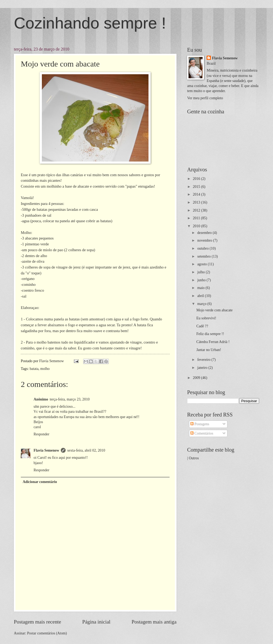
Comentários (202, 433)
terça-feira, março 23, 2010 (70, 399)
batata (34, 369)
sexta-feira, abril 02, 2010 (86, 450)
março (202, 304)
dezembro (205, 233)
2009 (197, 378)
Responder (41, 434)
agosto (202, 264)
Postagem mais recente (37, 622)
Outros (194, 458)
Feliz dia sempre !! (210, 334)
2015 (197, 187)
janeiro (203, 368)
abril (201, 296)
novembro (205, 240)
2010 (197, 226)
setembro (204, 256)
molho (45, 369)
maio (201, 288)
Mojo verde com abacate (214, 310)
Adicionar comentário (40, 482)
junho (202, 280)
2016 (197, 179)
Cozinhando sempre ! (90, 23)
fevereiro (204, 360)
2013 (197, 202)
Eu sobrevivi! (206, 318)
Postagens (200, 424)
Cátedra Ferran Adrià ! (213, 342)
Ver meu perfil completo (205, 98)
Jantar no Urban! (209, 350)
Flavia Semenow (46, 450)
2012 (197, 210)
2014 (197, 194)
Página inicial (96, 622)
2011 (197, 218)
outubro (203, 248)
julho (202, 272)
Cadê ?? (202, 326)
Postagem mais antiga (154, 622)
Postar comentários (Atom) (47, 633)
